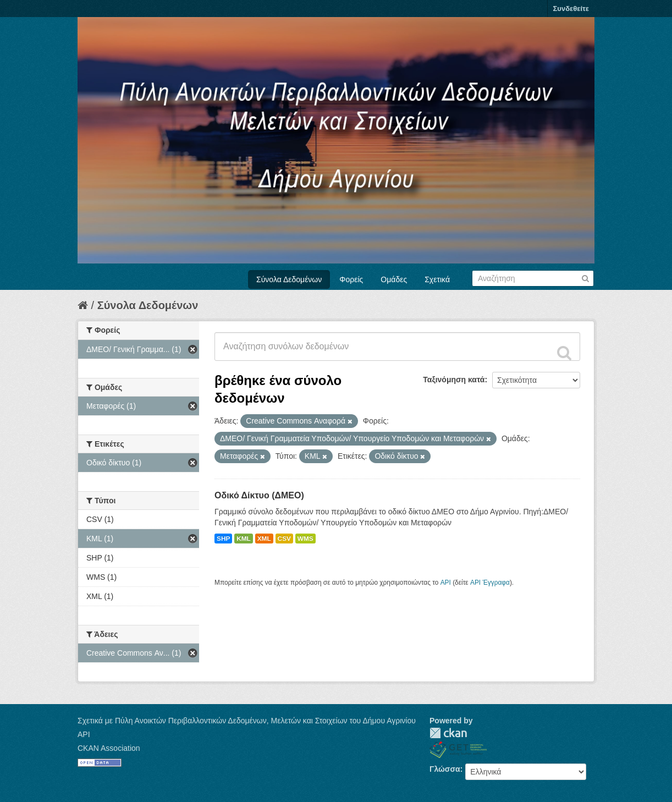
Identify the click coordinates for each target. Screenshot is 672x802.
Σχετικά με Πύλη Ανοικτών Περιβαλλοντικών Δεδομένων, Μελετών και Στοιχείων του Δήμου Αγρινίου (247, 721)
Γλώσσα (445, 769)
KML (244, 539)
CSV (284, 539)
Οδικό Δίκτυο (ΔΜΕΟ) (259, 495)
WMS (305, 539)
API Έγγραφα (490, 583)
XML (264, 539)
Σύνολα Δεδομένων (289, 279)
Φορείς (351, 279)
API (446, 583)
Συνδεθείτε (571, 9)
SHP (223, 539)
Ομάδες (394, 279)
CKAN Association (109, 748)
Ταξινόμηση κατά (454, 380)
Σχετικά (437, 279)
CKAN (448, 733)
